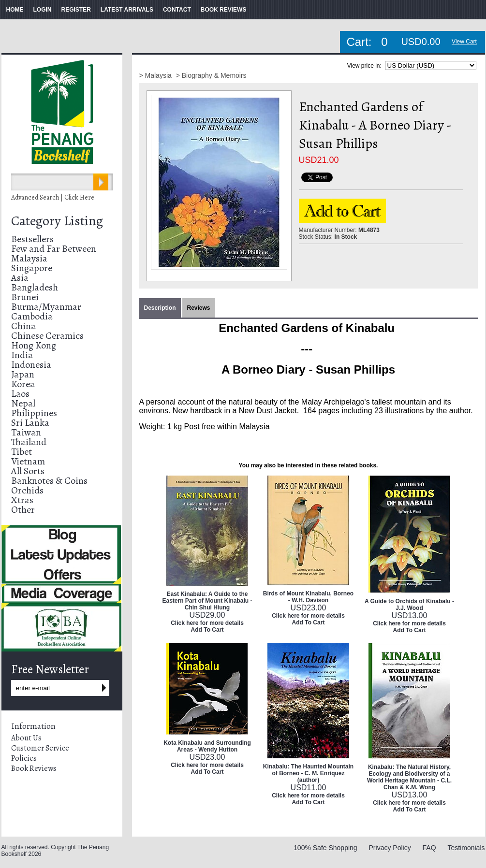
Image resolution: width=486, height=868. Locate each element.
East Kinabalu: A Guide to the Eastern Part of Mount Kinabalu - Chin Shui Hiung (207, 601)
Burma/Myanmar (46, 307)
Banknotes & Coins (49, 481)
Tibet (22, 452)
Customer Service (40, 748)
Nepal (23, 403)
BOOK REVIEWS (224, 10)
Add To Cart (207, 630)
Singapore (32, 268)
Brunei (25, 297)
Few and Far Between (54, 249)
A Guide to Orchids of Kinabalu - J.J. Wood (409, 605)
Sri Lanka (30, 423)
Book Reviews (34, 768)
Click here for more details (207, 623)
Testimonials (466, 848)
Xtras (22, 500)
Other (23, 510)
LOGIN (43, 10)
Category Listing (57, 221)
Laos (20, 394)
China (23, 326)
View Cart (464, 42)
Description (160, 308)
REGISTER (76, 10)
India (22, 355)
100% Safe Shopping (325, 848)
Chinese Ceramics (47, 336)
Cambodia (32, 316)
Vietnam (28, 461)
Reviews (199, 308)
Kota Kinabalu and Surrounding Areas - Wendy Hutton (207, 746)
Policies (24, 758)
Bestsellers (32, 239)
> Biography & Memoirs (211, 75)
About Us (26, 738)
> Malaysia (156, 75)
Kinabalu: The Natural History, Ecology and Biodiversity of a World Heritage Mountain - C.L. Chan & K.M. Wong (409, 777)
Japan (23, 374)
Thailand (29, 442)
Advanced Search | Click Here (53, 197)
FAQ (429, 848)
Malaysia (29, 258)
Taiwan (26, 432)
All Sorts (28, 471)
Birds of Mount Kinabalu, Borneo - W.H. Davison (308, 597)
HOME (15, 10)
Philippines (34, 413)
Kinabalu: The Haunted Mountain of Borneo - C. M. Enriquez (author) (308, 773)
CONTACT (177, 10)
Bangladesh (35, 287)
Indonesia (31, 365)
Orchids (27, 490)
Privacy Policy (390, 848)
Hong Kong (34, 345)
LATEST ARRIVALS (127, 10)
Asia (20, 278)
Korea (23, 384)
